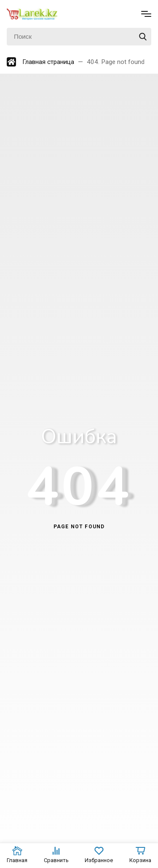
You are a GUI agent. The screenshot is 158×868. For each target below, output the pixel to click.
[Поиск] (79, 37)
